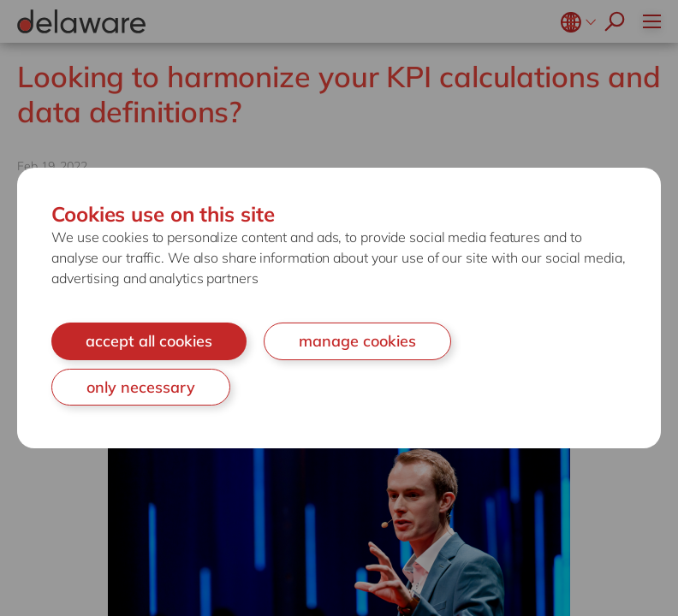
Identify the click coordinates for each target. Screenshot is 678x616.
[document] (339, 308)
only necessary (141, 387)
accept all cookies (149, 341)
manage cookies (357, 341)
